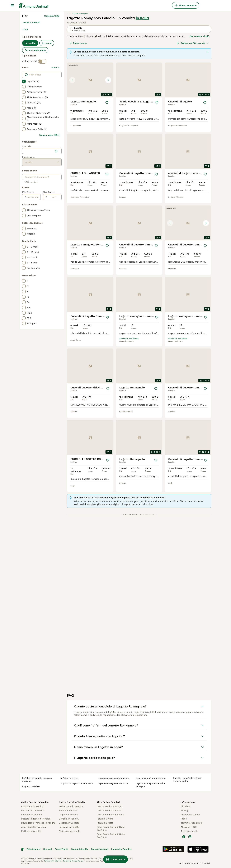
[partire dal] (33, 197)
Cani (25, 29)
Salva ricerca (78, 43)
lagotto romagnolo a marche (113, 783)
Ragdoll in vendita (68, 815)
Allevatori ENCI (189, 827)
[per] (54, 197)
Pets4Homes (33, 849)
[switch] (42, 61)
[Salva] (107, 103)
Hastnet (48, 849)
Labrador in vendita (32, 815)
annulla (55, 68)
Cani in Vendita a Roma (109, 811)
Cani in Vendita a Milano (109, 806)
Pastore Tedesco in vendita (36, 819)
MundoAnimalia (80, 849)
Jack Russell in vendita (34, 827)
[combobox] (38, 151)
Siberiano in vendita (70, 831)
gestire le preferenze (113, 861)
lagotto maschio (31, 786)
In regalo (47, 43)
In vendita (30, 43)
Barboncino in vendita (33, 811)
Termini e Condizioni (192, 823)
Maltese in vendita (31, 831)
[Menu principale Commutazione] (12, 5)
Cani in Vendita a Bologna (110, 815)
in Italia (142, 18)
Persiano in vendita (69, 827)
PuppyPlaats (62, 849)
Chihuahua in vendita (32, 806)
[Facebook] (184, 837)
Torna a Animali (32, 22)
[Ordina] (193, 43)
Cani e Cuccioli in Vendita (35, 802)
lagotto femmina (69, 778)
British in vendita (68, 811)
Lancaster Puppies (121, 849)
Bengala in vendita (69, 819)
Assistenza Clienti (190, 815)
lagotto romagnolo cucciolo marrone (37, 780)
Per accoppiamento (35, 50)
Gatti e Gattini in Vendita (72, 802)
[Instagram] (190, 837)
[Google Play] (173, 849)
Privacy (185, 811)
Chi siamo (186, 806)
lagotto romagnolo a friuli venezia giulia (187, 780)
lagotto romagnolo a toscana (113, 778)
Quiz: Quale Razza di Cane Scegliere (111, 828)
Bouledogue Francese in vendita (38, 823)
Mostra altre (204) (49, 135)
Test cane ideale (189, 831)
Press (184, 819)
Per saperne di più (199, 36)
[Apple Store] (198, 849)
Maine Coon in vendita (71, 806)
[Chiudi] (208, 52)
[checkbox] (24, 81)
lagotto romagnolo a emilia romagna (150, 785)
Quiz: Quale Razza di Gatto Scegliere (111, 836)
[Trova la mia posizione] (56, 151)
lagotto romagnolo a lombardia (77, 783)
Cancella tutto (52, 16)
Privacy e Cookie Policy (73, 861)
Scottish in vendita (69, 823)
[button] (90, 80)
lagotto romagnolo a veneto (151, 778)
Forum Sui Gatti (105, 823)
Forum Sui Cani (105, 819)
